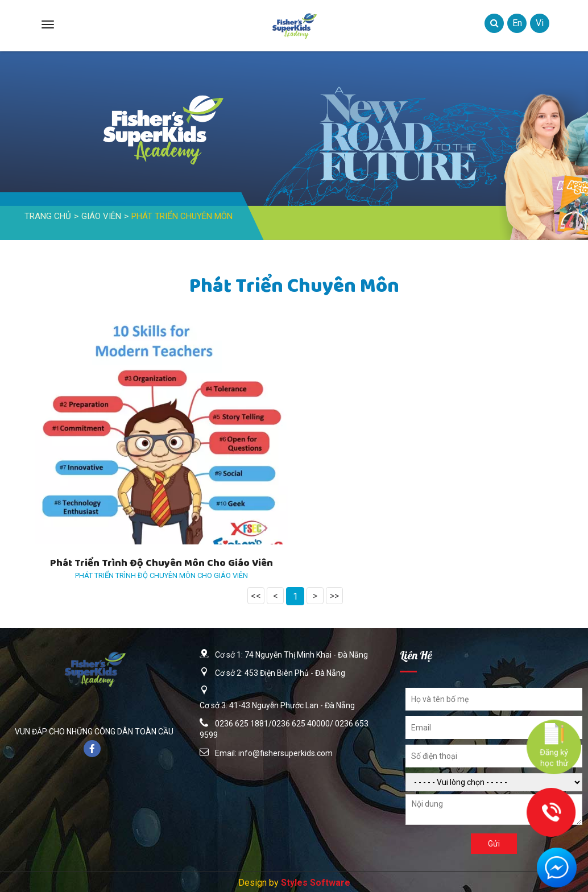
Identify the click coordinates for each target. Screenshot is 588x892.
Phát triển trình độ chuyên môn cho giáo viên (162, 564)
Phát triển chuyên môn (182, 216)
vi (540, 23)
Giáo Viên (101, 216)
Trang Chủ (48, 216)
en (517, 23)
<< (256, 596)
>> (334, 596)
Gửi (494, 844)
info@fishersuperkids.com (285, 753)
